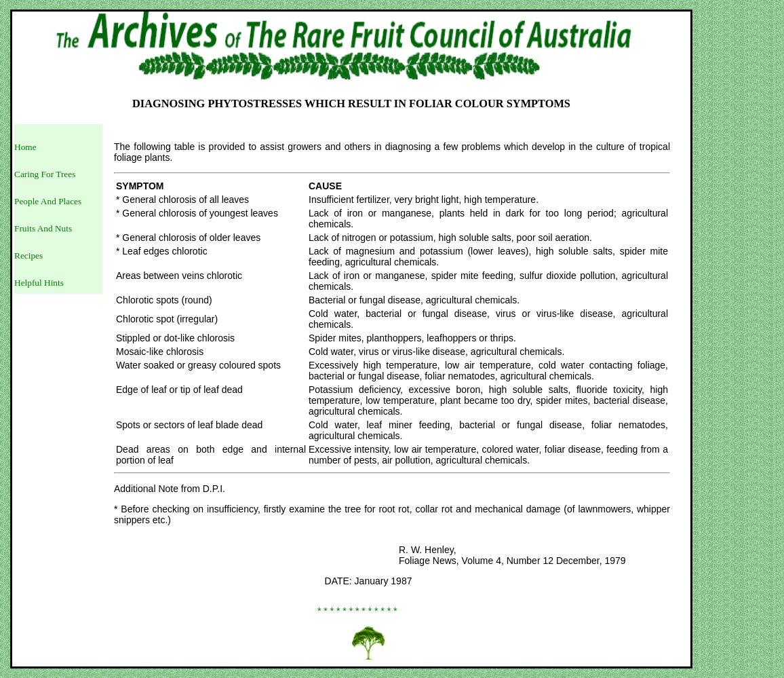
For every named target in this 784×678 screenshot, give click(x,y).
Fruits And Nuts (43, 228)
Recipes (28, 256)
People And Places (48, 201)
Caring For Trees (45, 174)
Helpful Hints (39, 283)
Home (25, 147)
